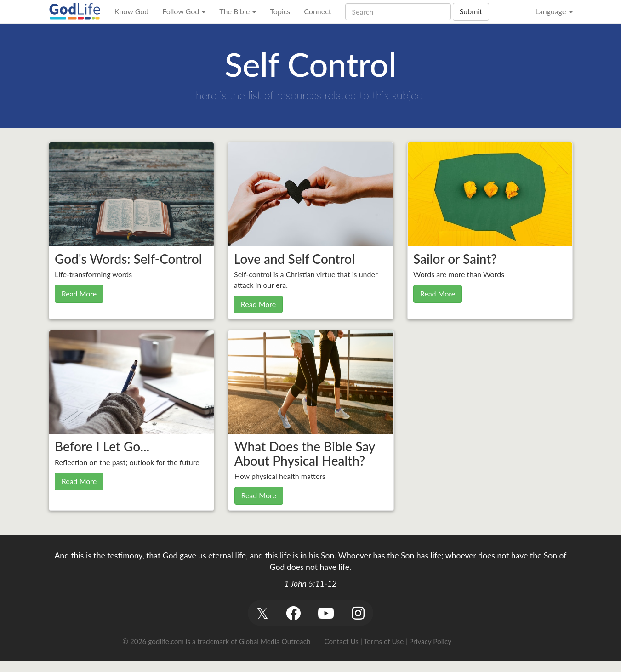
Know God (131, 11)
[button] (263, 613)
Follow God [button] (184, 11)
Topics (280, 11)
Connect (317, 11)
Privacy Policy (430, 641)
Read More (79, 293)
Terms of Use (384, 641)
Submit (471, 11)
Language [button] (554, 11)
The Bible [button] (238, 11)
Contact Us (342, 641)
